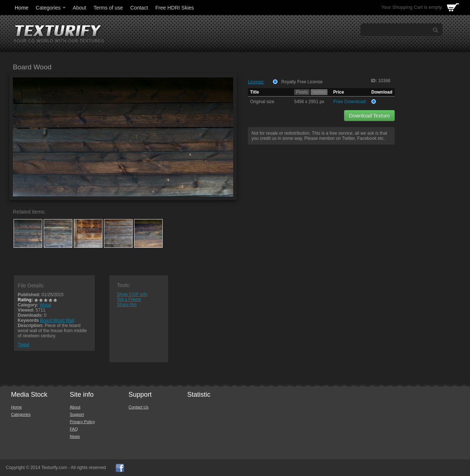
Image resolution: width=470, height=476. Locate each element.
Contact (139, 8)
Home (21, 8)
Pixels (302, 92)
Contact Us (138, 407)
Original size (262, 102)
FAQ (74, 429)
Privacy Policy (82, 422)
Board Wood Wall (57, 320)
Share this (127, 305)
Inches (319, 92)
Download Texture (369, 116)
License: (256, 82)
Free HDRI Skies (175, 8)
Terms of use (108, 8)
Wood (45, 305)
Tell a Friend (129, 299)
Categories (51, 8)
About (79, 8)
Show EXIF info (132, 294)
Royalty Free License (302, 82)
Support (77, 414)
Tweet (23, 345)
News (75, 436)
